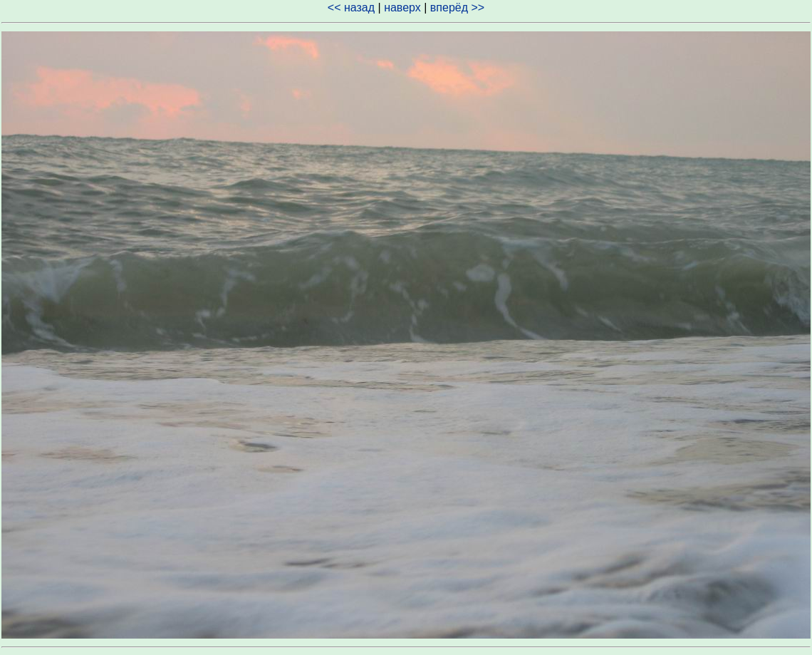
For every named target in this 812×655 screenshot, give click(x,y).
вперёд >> (457, 7)
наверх (402, 7)
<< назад (351, 7)
